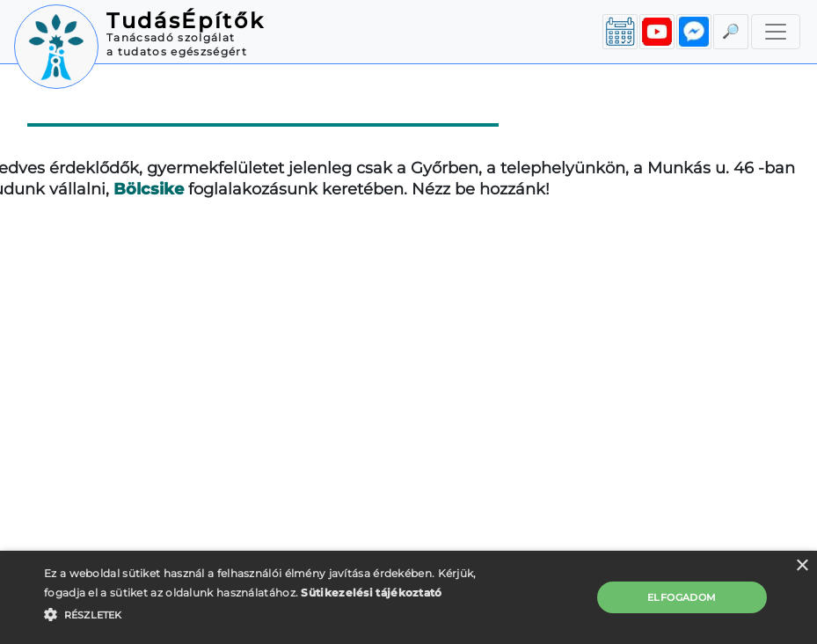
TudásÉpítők (186, 21)
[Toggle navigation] (776, 32)
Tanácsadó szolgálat (171, 37)
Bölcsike (149, 189)
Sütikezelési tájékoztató (371, 593)
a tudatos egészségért (177, 51)
